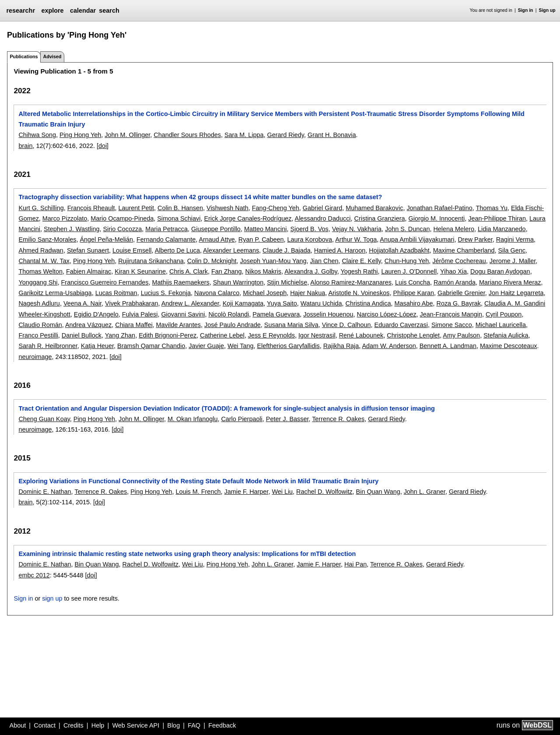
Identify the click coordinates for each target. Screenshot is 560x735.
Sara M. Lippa (244, 135)
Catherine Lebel (222, 335)
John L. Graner (425, 492)
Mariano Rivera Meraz (510, 282)
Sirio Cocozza (123, 229)
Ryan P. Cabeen (261, 239)
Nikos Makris (263, 271)
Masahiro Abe (413, 303)
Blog (173, 725)
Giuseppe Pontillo (216, 229)
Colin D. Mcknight (212, 261)
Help (98, 725)
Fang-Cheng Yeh (276, 208)
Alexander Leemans (231, 250)
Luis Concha (413, 282)
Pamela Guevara (276, 314)
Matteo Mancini (266, 229)
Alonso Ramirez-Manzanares (351, 282)
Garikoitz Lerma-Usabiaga (55, 293)
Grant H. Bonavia (332, 135)
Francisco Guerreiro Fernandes (105, 282)
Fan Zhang (227, 271)
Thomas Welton (40, 271)
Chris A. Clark (189, 271)
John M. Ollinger (127, 135)
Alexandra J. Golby (311, 271)
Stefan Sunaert (88, 250)
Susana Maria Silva (291, 325)
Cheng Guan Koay (44, 419)
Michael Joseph (265, 293)
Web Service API (136, 725)
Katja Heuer (97, 346)
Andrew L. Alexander (190, 303)
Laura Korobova (310, 239)
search (109, 11)
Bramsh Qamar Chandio (151, 346)
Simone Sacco (452, 325)
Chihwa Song (37, 135)
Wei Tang (240, 346)
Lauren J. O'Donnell (409, 271)
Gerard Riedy (285, 135)
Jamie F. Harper (247, 492)
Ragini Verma (515, 239)
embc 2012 (34, 575)
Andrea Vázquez (88, 325)
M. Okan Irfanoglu (192, 419)
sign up (52, 598)
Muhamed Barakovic (374, 208)
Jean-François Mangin (451, 314)
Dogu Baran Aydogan (500, 271)
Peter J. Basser (287, 419)
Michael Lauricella (501, 325)
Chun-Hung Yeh (407, 261)
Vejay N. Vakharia (357, 229)
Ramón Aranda (455, 282)
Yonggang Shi (38, 282)
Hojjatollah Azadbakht (399, 250)
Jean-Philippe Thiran (497, 218)
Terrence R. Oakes (338, 419)
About (18, 725)
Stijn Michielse (287, 282)
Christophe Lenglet (413, 335)
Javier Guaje (206, 346)
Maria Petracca (166, 229)
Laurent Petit (136, 208)
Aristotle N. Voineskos (359, 293)
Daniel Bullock (82, 335)
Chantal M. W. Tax (44, 261)
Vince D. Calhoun (346, 325)
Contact (45, 725)
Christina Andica (368, 303)
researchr (21, 11)
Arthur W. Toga (356, 239)
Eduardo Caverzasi (401, 325)
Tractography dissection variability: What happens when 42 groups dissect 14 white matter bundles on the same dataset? (200, 197)
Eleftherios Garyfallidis (289, 346)
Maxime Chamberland (464, 250)
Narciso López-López (387, 314)
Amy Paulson (461, 335)
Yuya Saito (282, 303)
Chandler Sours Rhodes (187, 135)
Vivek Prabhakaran (131, 303)
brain (25, 146)
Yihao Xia (453, 271)
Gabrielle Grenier (461, 293)
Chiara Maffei (134, 325)
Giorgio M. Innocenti (437, 218)
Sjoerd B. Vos (309, 229)
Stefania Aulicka (506, 335)
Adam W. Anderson (389, 346)
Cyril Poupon (504, 314)
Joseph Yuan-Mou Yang (273, 261)
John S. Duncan (407, 229)
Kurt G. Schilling (41, 208)
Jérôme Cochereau (459, 261)
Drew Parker (475, 239)
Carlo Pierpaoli (241, 419)
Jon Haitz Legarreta (516, 293)
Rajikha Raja (341, 346)
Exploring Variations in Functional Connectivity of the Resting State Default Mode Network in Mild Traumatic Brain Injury (198, 481)
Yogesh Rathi (359, 271)
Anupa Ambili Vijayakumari (417, 239)
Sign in (526, 10)
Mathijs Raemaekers (181, 282)
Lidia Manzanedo (502, 229)
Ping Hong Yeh (80, 135)
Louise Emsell (132, 250)
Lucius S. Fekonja (166, 293)
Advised (52, 56)
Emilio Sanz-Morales (47, 239)
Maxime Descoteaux (508, 346)
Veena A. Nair (82, 303)
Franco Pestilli (38, 335)
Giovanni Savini (183, 314)
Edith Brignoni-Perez (168, 335)
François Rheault (91, 208)
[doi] (103, 146)
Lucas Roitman (116, 293)
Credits (73, 725)
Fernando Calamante (166, 239)
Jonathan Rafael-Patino (439, 208)
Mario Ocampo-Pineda (122, 218)
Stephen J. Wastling (72, 229)
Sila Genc (511, 250)
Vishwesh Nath (227, 208)
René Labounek (361, 335)
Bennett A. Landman (448, 346)
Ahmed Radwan (41, 250)
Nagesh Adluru (39, 303)
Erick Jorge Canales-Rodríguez (248, 218)
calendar (83, 11)
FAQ (194, 725)
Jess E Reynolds (271, 335)
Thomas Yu (492, 208)
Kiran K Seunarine (140, 271)
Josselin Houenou (328, 314)
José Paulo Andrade (233, 325)
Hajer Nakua (308, 293)
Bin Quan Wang (378, 492)
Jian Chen (324, 261)
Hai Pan (355, 564)
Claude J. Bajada (287, 250)
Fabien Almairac (89, 271)
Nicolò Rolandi (229, 314)
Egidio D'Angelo (96, 314)
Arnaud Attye (217, 239)
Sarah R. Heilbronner (48, 346)
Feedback (222, 725)
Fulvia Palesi (140, 314)
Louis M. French (198, 492)
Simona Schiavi (179, 218)
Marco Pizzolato (65, 218)
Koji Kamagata (243, 303)
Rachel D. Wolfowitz (324, 492)
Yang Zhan (120, 335)
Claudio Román (40, 325)
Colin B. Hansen (180, 208)
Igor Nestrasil (317, 335)
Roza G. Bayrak (458, 303)
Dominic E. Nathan (45, 492)
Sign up (547, 10)
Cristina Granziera (380, 218)
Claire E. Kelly (361, 261)
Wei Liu (282, 492)
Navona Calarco (217, 293)
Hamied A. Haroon (340, 250)
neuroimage (35, 357)
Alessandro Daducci (323, 218)
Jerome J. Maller (513, 261)
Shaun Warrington (238, 282)
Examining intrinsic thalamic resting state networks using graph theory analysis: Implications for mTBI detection (187, 554)
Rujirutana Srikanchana (151, 261)
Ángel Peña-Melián (106, 239)
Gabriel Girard (322, 208)
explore (52, 11)
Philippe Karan (413, 293)
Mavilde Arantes (178, 325)
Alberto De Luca (177, 250)
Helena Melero (454, 229)
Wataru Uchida (321, 303)
